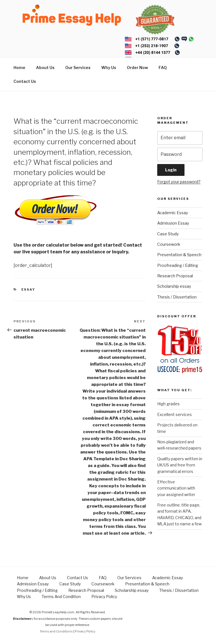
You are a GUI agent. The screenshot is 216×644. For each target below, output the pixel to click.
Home (19, 68)
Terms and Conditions (56, 631)
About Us (45, 68)
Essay (28, 289)
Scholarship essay (174, 286)
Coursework (169, 244)
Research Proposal (175, 276)
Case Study (168, 234)
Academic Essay (173, 213)
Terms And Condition (61, 597)
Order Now (137, 68)
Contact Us (25, 81)
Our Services (78, 68)
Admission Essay (173, 223)
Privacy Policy (104, 597)
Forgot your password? (179, 182)
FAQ (163, 68)
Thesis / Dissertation (177, 297)
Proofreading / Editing (178, 265)
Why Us (109, 68)
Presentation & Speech (179, 255)
